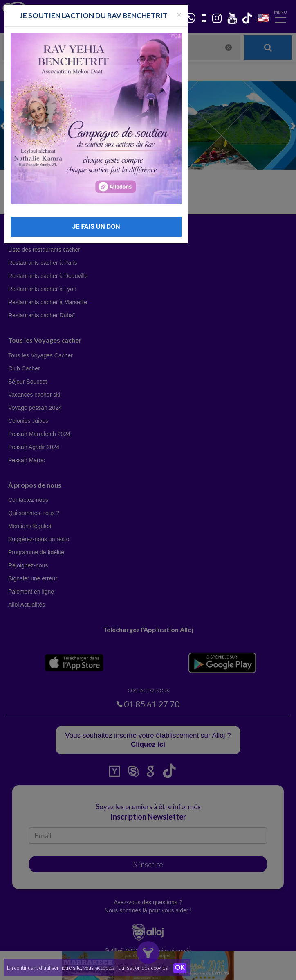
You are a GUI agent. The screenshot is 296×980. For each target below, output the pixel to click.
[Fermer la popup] (179, 14)
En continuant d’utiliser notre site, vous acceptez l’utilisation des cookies (87, 968)
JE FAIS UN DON (96, 227)
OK (180, 968)
